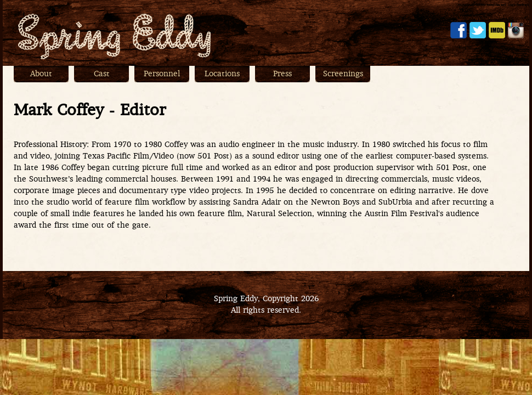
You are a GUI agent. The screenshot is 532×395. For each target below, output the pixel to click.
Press (282, 74)
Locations (222, 74)
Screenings (343, 74)
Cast (102, 74)
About (41, 74)
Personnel (162, 74)
